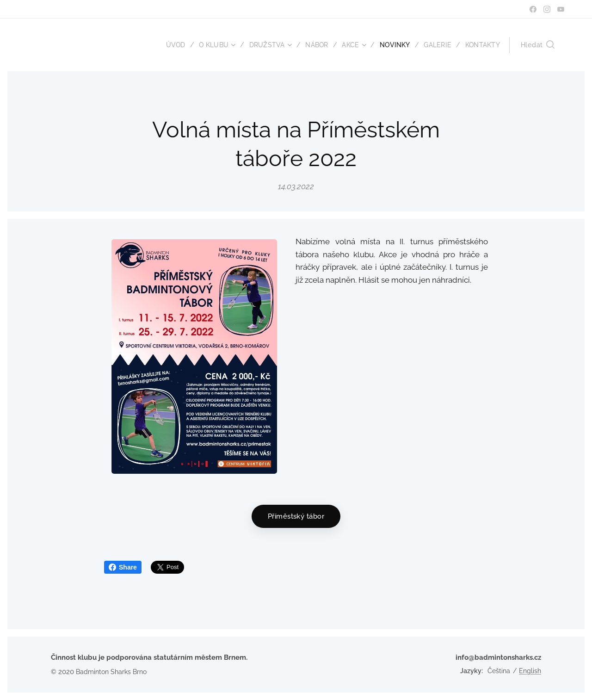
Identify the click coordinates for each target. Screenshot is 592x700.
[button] (538, 45)
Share (123, 567)
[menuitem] (170, 45)
